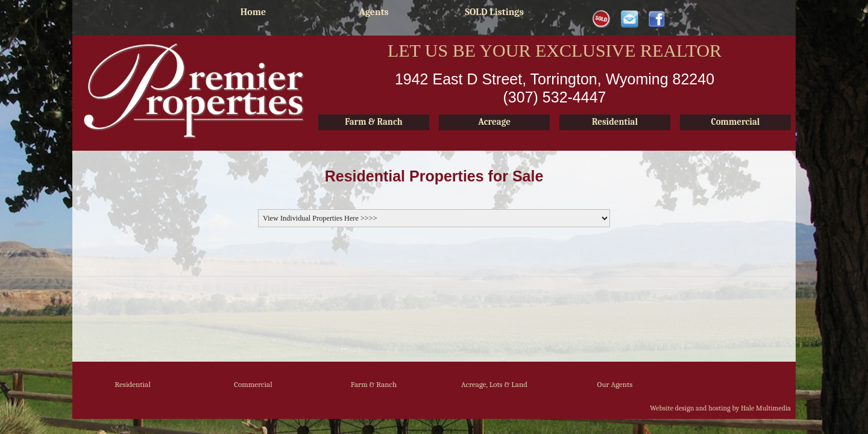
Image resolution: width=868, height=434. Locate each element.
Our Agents (615, 384)
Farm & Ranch (374, 384)
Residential (132, 384)
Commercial (253, 384)
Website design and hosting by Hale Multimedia (720, 408)
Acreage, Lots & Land (494, 384)
